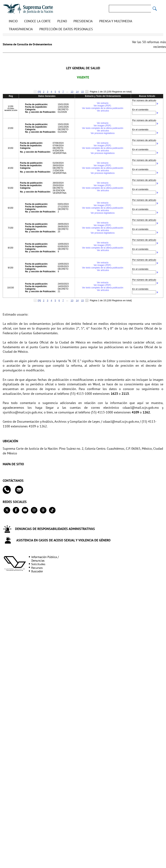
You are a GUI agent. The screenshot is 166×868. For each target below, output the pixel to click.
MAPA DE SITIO (13, 464)
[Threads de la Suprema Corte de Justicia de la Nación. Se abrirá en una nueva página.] (43, 510)
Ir (157, 104)
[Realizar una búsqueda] (155, 9)
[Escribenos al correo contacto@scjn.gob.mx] (21, 490)
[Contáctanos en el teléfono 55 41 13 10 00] (8, 490)
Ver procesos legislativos (103, 133)
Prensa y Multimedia (116, 21)
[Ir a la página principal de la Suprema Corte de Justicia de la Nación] (28, 9)
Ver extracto (103, 103)
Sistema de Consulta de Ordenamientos (27, 44)
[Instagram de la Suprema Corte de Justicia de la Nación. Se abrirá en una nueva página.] (34, 510)
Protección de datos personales (66, 29)
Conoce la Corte (37, 21)
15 (82, 92)
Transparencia (21, 29)
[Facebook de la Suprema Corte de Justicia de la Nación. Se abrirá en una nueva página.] (16, 510)
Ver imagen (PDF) (103, 106)
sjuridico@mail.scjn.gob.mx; (23, 412)
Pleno (62, 21)
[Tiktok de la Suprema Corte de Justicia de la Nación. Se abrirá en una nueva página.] (52, 510)
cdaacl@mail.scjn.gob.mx (141, 408)
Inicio (13, 21)
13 (72, 92)
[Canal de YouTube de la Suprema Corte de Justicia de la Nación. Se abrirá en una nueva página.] (25, 510)
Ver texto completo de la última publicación (103, 108)
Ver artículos (103, 111)
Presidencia (83, 21)
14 (77, 92)
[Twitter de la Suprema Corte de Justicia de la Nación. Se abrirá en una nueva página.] (7, 510)
